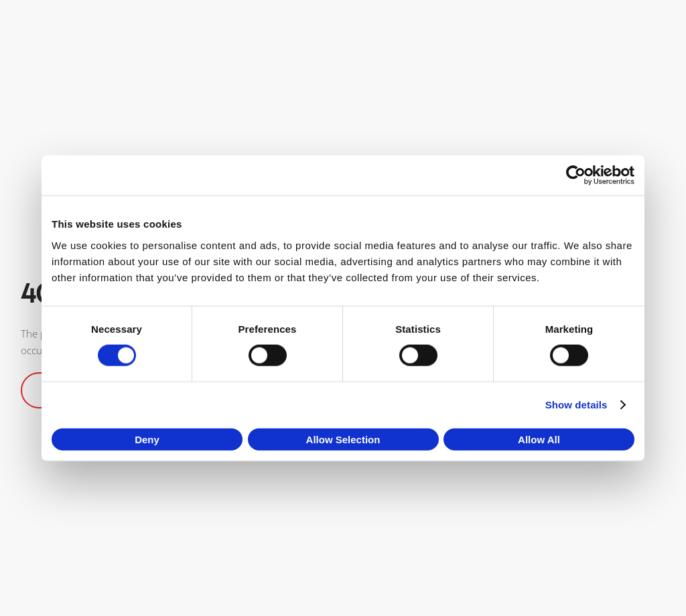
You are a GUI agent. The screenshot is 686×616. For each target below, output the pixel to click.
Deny (147, 439)
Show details (576, 405)
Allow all (539, 439)
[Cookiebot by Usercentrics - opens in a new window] (576, 175)
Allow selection (343, 439)
